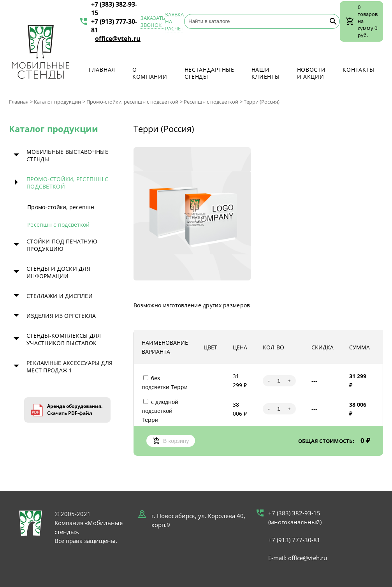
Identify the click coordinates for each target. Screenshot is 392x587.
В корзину (171, 441)
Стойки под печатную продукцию (62, 245)
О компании (150, 73)
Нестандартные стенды (209, 73)
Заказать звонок (153, 21)
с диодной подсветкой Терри (160, 411)
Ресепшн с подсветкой (211, 102)
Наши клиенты (266, 73)
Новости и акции (311, 73)
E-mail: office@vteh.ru (298, 558)
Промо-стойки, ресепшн (61, 207)
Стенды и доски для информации (58, 272)
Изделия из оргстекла (61, 316)
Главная (102, 70)
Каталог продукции (57, 102)
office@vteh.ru (118, 39)
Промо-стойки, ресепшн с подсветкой (132, 102)
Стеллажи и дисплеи (60, 296)
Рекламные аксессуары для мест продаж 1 (70, 367)
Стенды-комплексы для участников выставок (64, 339)
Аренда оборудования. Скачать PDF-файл (75, 410)
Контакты (359, 70)
